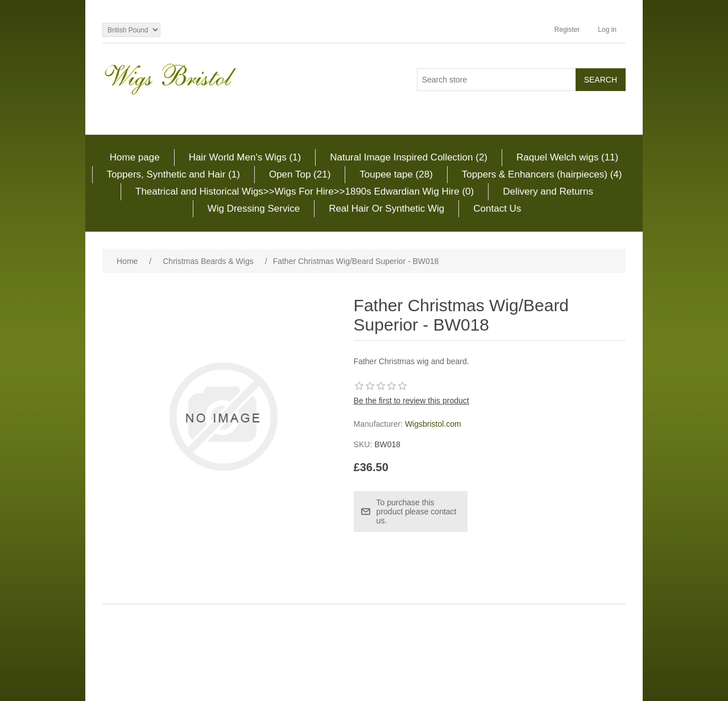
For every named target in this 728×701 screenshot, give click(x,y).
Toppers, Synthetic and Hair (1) (173, 174)
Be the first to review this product (411, 401)
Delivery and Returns (548, 191)
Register (567, 30)
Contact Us (497, 209)
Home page (135, 157)
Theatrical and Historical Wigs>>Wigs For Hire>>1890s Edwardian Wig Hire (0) (305, 191)
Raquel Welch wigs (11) (567, 157)
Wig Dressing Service (254, 209)
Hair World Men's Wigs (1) (245, 157)
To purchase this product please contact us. (417, 512)
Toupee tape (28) (396, 174)
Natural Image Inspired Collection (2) (409, 157)
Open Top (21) (300, 174)
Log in (607, 30)
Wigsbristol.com (433, 424)
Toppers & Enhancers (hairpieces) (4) (542, 174)
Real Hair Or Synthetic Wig (386, 209)
